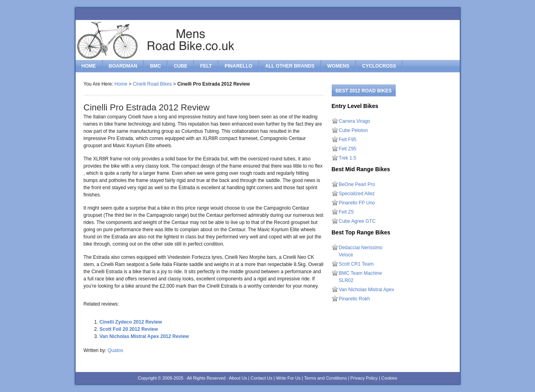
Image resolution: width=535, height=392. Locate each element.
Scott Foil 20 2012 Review (129, 329)
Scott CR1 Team (356, 264)
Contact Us (261, 378)
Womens (338, 66)
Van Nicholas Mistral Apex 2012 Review (144, 336)
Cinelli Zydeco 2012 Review (131, 322)
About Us (238, 378)
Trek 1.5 (348, 158)
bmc (155, 66)
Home (89, 66)
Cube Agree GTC (357, 221)
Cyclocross (379, 66)
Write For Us (289, 378)
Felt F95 (348, 140)
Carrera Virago (355, 121)
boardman (123, 66)
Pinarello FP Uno (357, 203)
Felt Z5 (346, 212)
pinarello (238, 66)
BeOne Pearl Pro (357, 184)
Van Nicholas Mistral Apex (367, 290)
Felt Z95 (348, 149)
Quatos (115, 350)
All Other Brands (290, 66)
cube (180, 66)
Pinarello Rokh (355, 299)
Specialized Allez (357, 194)
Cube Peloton (354, 130)
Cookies (389, 378)
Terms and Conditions (325, 378)
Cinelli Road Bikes (152, 84)
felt (206, 66)
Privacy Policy (364, 378)
